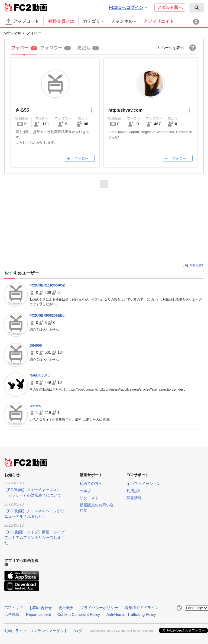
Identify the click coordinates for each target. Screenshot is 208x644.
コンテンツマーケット (49, 631)
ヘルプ (85, 491)
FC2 (18, 7)
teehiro (35, 405)
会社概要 (66, 608)
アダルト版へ (170, 7)
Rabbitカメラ (40, 375)
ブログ (77, 631)
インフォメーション (144, 484)
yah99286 (13, 33)
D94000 (36, 345)
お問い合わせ (41, 608)
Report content (38, 614)
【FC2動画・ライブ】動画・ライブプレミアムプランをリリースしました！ (35, 537)
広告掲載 (12, 614)
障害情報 (134, 498)
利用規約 (134, 491)
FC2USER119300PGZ (47, 285)
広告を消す (197, 265)
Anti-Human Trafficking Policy (131, 614)
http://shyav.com (125, 110)
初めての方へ (91, 484)
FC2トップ (14, 608)
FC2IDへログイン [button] (128, 7)
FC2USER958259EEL (47, 315)
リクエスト (89, 498)
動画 (8, 631)
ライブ (21, 631)
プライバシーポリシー (99, 608)
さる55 (22, 110)
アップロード (22, 22)
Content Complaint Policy (79, 614)
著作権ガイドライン (142, 608)
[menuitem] (197, 8)
